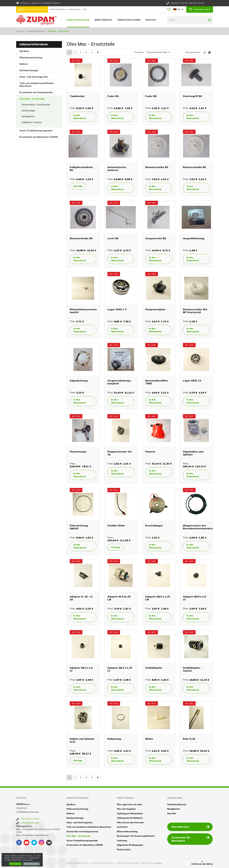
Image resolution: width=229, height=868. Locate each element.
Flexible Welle (116, 526)
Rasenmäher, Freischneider (36, 105)
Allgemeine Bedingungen (130, 845)
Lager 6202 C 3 (117, 309)
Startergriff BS (193, 96)
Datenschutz (124, 850)
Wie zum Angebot (126, 809)
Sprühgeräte (28, 116)
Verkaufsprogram (78, 20)
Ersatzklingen (154, 526)
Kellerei (24, 64)
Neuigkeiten (174, 809)
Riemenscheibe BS (157, 167)
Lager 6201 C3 (192, 381)
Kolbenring (114, 739)
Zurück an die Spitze (202, 863)
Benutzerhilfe (103, 20)
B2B (85, 9)
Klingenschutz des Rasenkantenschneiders (198, 527)
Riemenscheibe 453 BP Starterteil (195, 311)
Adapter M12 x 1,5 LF (81, 669)
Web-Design (148, 863)
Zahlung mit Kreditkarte (130, 818)
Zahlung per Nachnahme (130, 813)
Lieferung (122, 841)
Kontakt (151, 20)
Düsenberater (191, 827)
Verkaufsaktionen (129, 20)
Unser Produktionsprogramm (36, 131)
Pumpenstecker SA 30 (119, 453)
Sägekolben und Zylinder (193, 453)
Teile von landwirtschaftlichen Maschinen (37, 85)
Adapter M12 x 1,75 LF (120, 669)
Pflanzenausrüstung (31, 58)
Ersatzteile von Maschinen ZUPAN (39, 137)
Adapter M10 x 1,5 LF (195, 598)
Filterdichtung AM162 (79, 527)
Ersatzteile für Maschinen (191, 837)
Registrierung (58, 9)
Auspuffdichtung (194, 238)
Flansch (150, 452)
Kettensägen (28, 111)
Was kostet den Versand (130, 822)
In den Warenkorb (80, 117)
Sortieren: (139, 52)
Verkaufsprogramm (36, 31)
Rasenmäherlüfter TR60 (157, 382)
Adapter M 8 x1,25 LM (119, 598)
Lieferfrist (122, 827)
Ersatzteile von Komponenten (36, 92)
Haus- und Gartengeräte (34, 77)
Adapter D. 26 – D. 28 (81, 598)
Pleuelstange (78, 452)
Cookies (20, 863)
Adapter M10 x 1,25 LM (158, 598)
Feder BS (113, 96)
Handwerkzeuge (29, 70)
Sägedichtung (79, 381)
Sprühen (24, 51)
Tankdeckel (77, 96)
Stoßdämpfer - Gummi (192, 669)
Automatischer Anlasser (117, 169)
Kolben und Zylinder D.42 (82, 740)
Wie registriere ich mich (129, 804)
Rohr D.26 (189, 739)
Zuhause (20, 31)
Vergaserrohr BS (156, 238)
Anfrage (78, 186)
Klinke (149, 739)
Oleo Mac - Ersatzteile (32, 99)
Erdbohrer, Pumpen (32, 122)
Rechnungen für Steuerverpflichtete (136, 836)
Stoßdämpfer (154, 668)
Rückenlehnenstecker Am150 (83, 311)
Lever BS (113, 238)
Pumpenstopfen (155, 309)
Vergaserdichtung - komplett (120, 382)
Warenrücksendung (127, 831)
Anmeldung (74, 9)
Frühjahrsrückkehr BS (81, 169)
